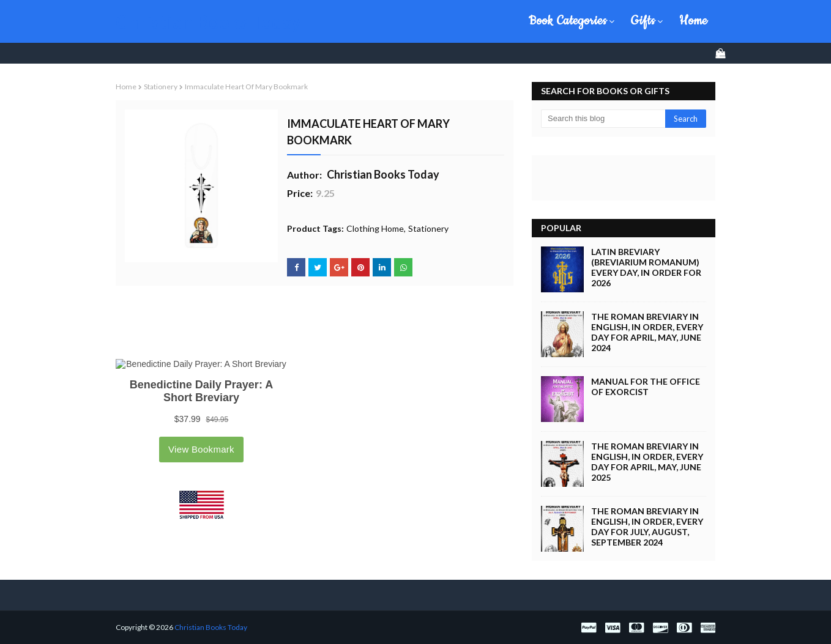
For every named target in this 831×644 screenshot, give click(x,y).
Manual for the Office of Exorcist (646, 387)
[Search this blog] (603, 119)
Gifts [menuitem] (643, 21)
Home (126, 87)
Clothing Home (375, 228)
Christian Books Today (208, 21)
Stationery (161, 87)
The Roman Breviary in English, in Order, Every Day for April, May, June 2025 (647, 462)
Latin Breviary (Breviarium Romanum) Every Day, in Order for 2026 (646, 267)
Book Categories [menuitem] (568, 21)
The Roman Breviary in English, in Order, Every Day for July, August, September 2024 (647, 527)
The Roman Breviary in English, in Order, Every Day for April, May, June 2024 (647, 332)
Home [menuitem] (693, 21)
